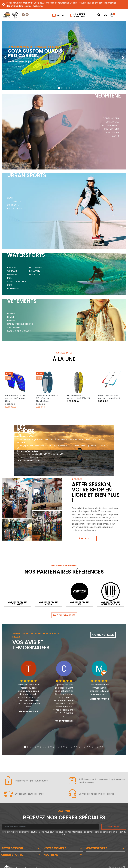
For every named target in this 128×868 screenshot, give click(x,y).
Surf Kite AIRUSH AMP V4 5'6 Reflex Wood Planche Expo (47, 376)
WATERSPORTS (97, 838)
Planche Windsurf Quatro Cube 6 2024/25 (78, 374)
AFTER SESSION (12, 838)
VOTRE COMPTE (55, 838)
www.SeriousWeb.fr (117, 862)
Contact (59, 15)
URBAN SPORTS (12, 845)
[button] (59, 88)
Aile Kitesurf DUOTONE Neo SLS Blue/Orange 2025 (15, 376)
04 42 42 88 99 (79, 16)
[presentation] (5, 55)
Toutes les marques (64, 605)
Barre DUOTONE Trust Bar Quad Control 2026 (109, 374)
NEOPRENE (51, 845)
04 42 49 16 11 (79, 14)
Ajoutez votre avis (103, 625)
